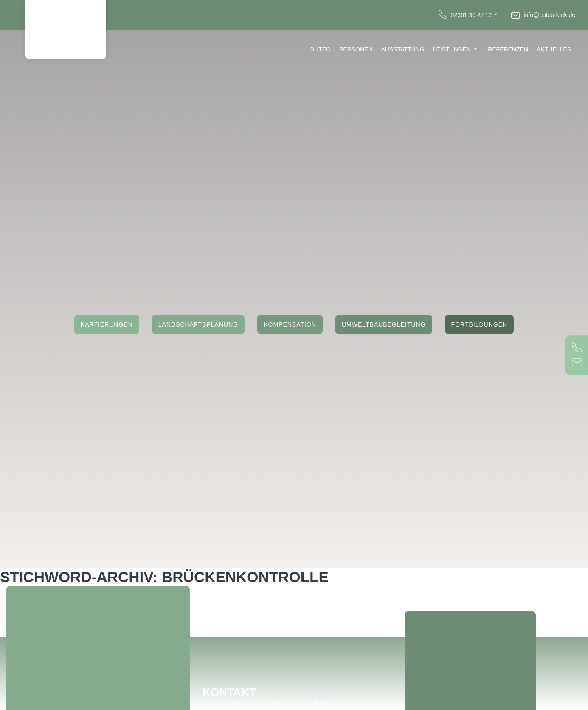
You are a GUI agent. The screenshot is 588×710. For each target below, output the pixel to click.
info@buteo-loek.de (549, 15)
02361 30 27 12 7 (474, 15)
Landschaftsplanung (198, 325)
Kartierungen (107, 325)
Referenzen (508, 49)
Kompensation (290, 325)
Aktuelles (554, 49)
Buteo (321, 49)
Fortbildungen (480, 325)
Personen (356, 49)
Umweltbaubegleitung (384, 325)
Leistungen (452, 49)
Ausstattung (403, 49)
